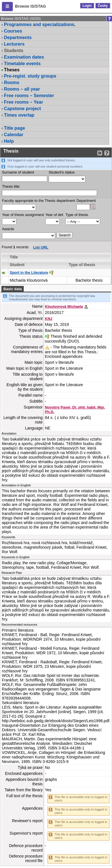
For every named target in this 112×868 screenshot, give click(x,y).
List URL (41, 247)
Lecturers (14, 44)
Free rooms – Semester (29, 96)
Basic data (13, 289)
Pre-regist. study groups (30, 76)
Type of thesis (77, 215)
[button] (7, 7)
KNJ (49, 319)
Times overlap (19, 115)
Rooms (12, 83)
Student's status (62, 172)
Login (87, 6)
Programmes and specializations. (40, 24)
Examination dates (24, 57)
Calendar (14, 135)
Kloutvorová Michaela (64, 306)
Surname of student (18, 172)
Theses (12, 70)
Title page (14, 128)
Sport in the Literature (29, 272)
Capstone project (22, 109)
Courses (13, 31)
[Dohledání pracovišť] (93, 207)
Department (86, 201)
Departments (18, 38)
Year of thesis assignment (23, 215)
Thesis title (11, 186)
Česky (103, 6)
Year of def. (55, 215)
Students (14, 51)
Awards (8, 229)
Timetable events (22, 64)
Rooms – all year (22, 89)
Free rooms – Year (23, 102)
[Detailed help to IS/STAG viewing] (107, 153)
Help (9, 141)
